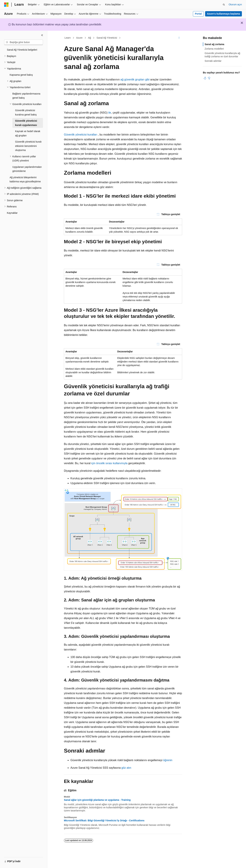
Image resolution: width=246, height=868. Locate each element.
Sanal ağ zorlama (214, 44)
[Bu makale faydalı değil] (209, 78)
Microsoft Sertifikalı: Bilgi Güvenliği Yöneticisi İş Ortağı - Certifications (104, 820)
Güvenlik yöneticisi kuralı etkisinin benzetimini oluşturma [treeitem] (28, 146)
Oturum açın (235, 4)
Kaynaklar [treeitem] (12, 213)
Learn (68, 38)
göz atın (126, 768)
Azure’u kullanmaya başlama (223, 14)
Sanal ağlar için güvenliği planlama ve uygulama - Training (97, 800)
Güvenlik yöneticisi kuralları (81, 135)
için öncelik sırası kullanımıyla (109, 463)
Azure (79, 38)
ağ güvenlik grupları (132, 80)
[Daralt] (42, 35)
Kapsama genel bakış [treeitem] (21, 75)
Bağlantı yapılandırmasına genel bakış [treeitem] (26, 96)
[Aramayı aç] (224, 5)
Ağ (89, 38)
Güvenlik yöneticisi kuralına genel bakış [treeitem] (26, 112)
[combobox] (24, 42)
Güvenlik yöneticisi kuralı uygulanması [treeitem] (26, 123)
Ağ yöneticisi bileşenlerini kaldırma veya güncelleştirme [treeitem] (25, 180)
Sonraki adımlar (213, 61)
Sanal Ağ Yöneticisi (107, 38)
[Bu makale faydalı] (205, 78)
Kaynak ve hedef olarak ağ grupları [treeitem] (28, 133)
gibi (147, 80)
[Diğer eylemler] (179, 38)
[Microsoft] (6, 5)
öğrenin (168, 760)
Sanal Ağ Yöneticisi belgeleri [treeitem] (22, 50)
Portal (198, 14)
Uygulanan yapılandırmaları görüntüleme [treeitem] (27, 169)
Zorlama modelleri (214, 49)
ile (109, 113)
